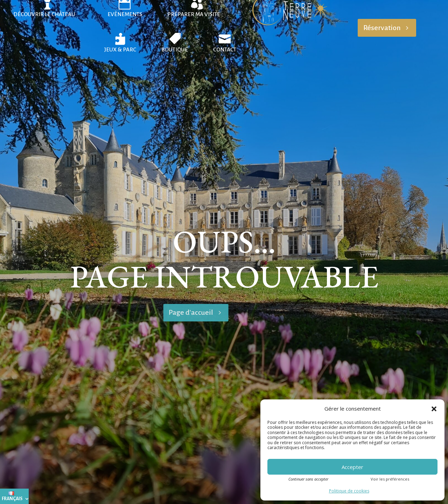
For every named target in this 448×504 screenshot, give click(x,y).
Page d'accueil (123, 312)
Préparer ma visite (194, 14)
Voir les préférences (390, 479)
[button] (434, 409)
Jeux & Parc (120, 49)
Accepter (352, 467)
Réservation (382, 28)
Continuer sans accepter (308, 479)
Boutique (175, 49)
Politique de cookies (349, 491)
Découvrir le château (44, 14)
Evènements (125, 14)
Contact (225, 49)
